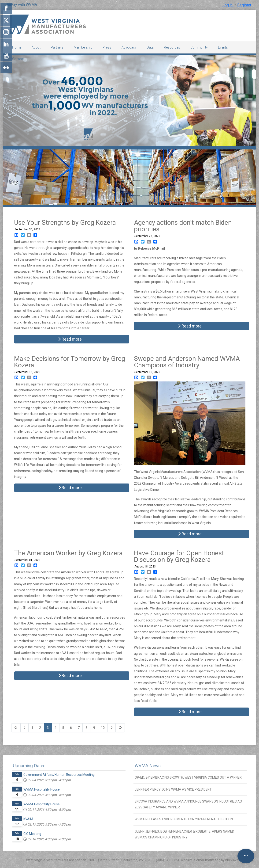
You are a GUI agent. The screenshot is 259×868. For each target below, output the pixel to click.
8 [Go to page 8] (86, 728)
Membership (83, 47)
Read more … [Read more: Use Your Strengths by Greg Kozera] (72, 339)
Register (244, 5)
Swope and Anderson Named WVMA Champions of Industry (187, 362)
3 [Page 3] (48, 728)
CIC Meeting (32, 834)
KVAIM (28, 819)
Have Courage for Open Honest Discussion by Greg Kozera (179, 556)
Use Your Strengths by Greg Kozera (65, 223)
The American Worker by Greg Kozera (68, 553)
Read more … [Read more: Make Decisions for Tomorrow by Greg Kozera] (72, 488)
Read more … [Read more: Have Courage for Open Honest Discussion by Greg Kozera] (192, 712)
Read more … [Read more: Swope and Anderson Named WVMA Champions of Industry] (192, 534)
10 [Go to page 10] (103, 728)
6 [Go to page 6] (71, 728)
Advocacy (129, 47)
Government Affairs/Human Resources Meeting (59, 775)
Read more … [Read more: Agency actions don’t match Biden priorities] (192, 326)
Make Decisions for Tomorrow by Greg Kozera (70, 362)
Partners (57, 47)
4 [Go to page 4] (55, 728)
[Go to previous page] (24, 728)
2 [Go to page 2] (40, 728)
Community (199, 47)
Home (17, 47)
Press (107, 47)
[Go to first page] (16, 728)
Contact (18, 59)
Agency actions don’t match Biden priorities (183, 226)
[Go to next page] (112, 728)
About (36, 47)
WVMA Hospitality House (42, 789)
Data (150, 47)
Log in (228, 5)
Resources (172, 47)
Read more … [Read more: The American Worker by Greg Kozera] (72, 676)
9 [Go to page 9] (94, 728)
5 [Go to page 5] (63, 728)
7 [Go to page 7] (79, 728)
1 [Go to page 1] (32, 728)
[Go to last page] (120, 728)
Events (223, 47)
